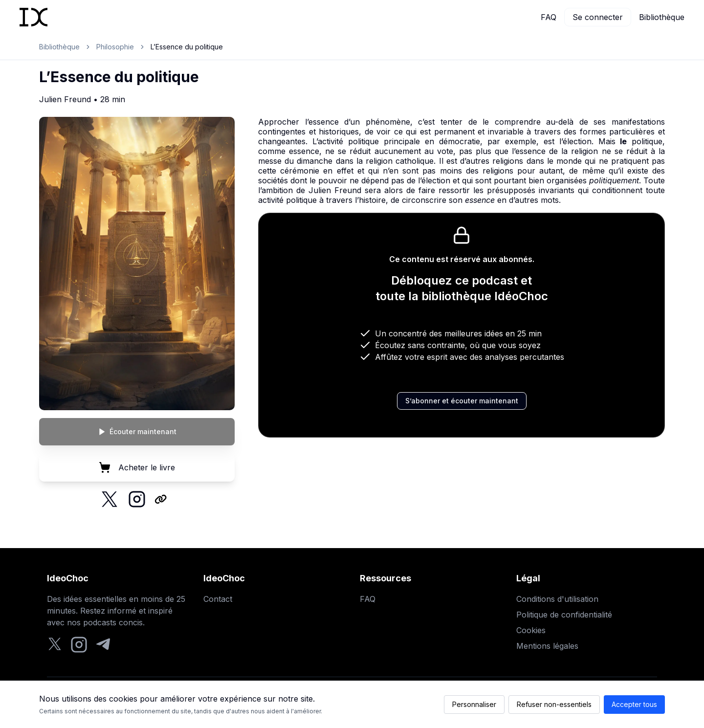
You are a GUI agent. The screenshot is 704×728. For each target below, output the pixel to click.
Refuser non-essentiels (554, 704)
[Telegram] (103, 645)
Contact (218, 599)
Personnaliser (474, 704)
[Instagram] (79, 645)
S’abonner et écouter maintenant (462, 401)
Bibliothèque (662, 17)
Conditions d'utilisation (557, 599)
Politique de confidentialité (564, 615)
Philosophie (115, 47)
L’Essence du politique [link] (187, 47)
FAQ (549, 17)
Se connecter (598, 17)
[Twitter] (55, 645)
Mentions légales (547, 646)
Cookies (531, 630)
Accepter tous (634, 704)
